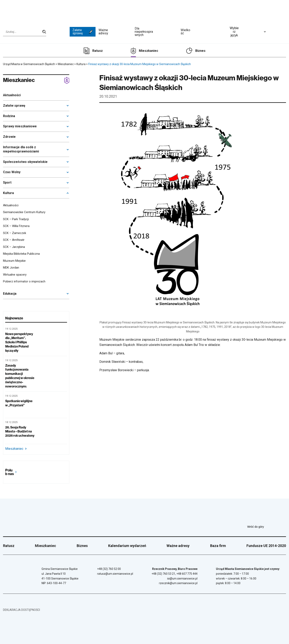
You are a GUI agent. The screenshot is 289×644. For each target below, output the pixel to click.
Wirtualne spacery (15, 275)
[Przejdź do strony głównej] (18, 11)
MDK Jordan (11, 268)
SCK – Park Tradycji (16, 219)
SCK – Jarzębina (14, 247)
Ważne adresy (115, 32)
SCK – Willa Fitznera (16, 226)
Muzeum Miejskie (14, 261)
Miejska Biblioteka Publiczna (21, 254)
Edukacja (10, 294)
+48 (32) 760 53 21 (163, 574)
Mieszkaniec (149, 51)
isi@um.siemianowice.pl (182, 579)
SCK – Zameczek (15, 233)
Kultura (8, 193)
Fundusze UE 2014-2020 (266, 546)
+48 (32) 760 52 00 (109, 569)
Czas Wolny (12, 172)
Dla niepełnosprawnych (156, 32)
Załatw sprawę (83, 32)
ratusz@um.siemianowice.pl (115, 574)
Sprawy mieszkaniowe (20, 126)
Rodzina (9, 116)
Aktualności (12, 95)
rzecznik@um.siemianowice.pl (178, 583)
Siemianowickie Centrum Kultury (24, 212)
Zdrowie (9, 137)
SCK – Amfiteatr (14, 240)
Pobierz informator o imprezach (24, 281)
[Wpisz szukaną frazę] (25, 32)
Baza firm (218, 546)
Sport (7, 182)
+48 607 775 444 (187, 574)
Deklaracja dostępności (21, 610)
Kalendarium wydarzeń (127, 546)
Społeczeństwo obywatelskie (25, 162)
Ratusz (98, 51)
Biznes (200, 51)
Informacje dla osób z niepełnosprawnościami (21, 149)
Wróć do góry (267, 527)
